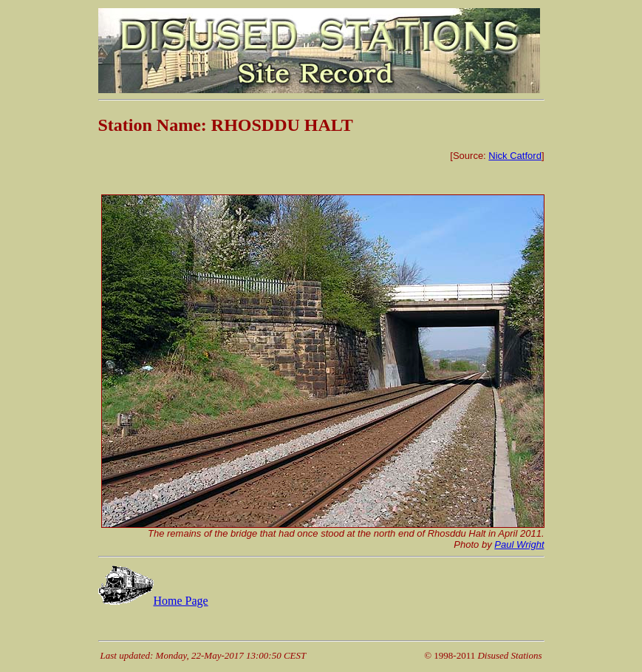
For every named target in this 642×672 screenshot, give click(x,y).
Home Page (153, 601)
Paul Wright (519, 544)
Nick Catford (515, 156)
